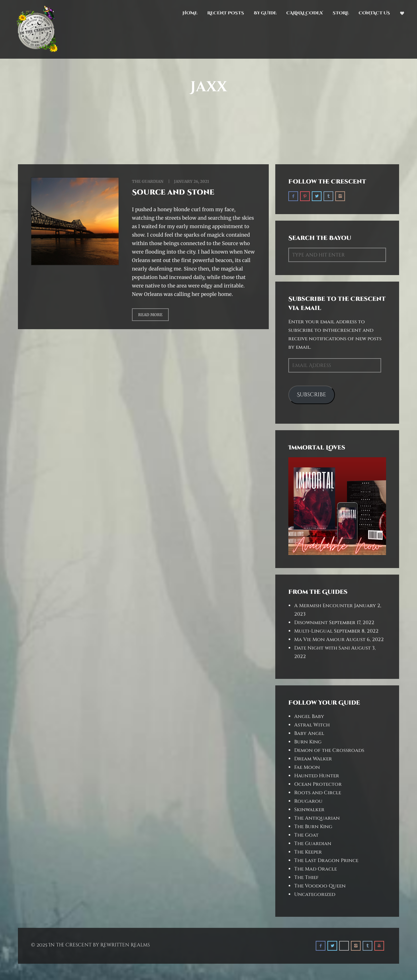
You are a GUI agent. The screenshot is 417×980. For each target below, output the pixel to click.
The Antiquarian (317, 818)
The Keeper (308, 852)
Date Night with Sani (322, 648)
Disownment (311, 623)
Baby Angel (309, 733)
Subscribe (311, 395)
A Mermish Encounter (324, 606)
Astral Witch (312, 725)
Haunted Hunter (317, 776)
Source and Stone (173, 192)
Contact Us (374, 13)
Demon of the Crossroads (329, 750)
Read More (150, 315)
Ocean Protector (318, 784)
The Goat (306, 835)
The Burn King (313, 827)
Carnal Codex (305, 13)
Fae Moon (307, 767)
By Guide (265, 13)
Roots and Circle (318, 793)
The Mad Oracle (316, 869)
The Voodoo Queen (320, 886)
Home (190, 13)
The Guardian (148, 181)
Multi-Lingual (313, 631)
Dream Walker (313, 759)
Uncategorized (315, 894)
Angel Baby (309, 717)
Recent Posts (226, 13)
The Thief (306, 878)
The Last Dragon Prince (326, 861)
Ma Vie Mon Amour (319, 640)
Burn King (308, 742)
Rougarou (308, 801)
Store (341, 13)
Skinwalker (309, 810)
